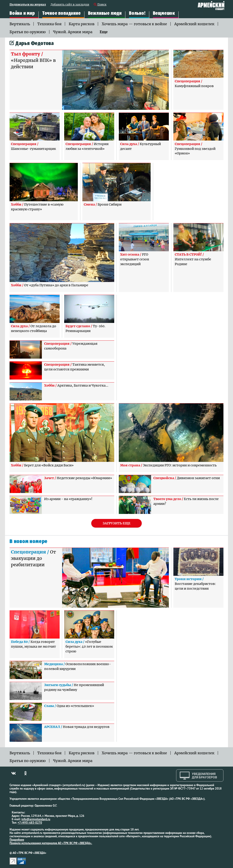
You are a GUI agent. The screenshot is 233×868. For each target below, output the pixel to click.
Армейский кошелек (194, 24)
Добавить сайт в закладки (70, 5)
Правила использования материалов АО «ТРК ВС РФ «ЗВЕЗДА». (51, 843)
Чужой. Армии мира (73, 32)
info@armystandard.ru (36, 819)
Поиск (102, 5)
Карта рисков (82, 24)
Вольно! (137, 13)
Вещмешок (164, 13)
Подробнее (17, 840)
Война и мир (22, 13)
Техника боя (49, 24)
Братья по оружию (28, 32)
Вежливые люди (105, 13)
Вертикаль (20, 24)
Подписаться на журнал (28, 5)
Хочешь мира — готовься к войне (134, 24)
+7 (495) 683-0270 (30, 823)
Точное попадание (62, 13)
